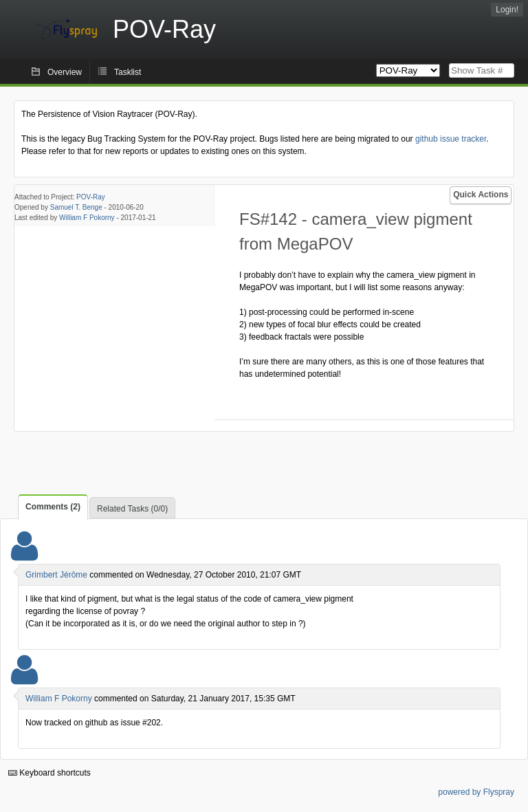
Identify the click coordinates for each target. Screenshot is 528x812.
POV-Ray (91, 197)
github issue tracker (451, 139)
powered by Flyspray (476, 792)
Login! (507, 10)
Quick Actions (481, 195)
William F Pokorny (87, 218)
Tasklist (128, 72)
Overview (65, 72)
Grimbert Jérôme (56, 575)
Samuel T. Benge (76, 207)
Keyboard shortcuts (49, 773)
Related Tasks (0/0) (132, 509)
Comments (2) (53, 507)
